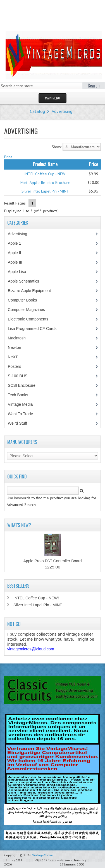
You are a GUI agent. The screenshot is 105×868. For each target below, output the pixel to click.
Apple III (18, 262)
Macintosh (20, 338)
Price (8, 157)
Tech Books (22, 395)
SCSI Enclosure (25, 385)
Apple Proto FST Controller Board (52, 561)
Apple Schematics (26, 281)
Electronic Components (31, 319)
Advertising (62, 111)
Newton (14, 347)
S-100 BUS (21, 376)
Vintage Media (23, 404)
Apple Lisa (21, 272)
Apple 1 (17, 243)
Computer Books (26, 300)
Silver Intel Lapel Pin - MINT (45, 191)
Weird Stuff (20, 423)
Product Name (45, 164)
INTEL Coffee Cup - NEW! (45, 174)
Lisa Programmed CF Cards (35, 329)
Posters (17, 366)
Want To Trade (20, 414)
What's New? (19, 525)
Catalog (37, 111)
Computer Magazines (30, 310)
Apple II (17, 253)
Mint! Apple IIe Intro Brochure (45, 183)
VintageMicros (43, 855)
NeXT (13, 357)
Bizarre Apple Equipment (32, 291)
